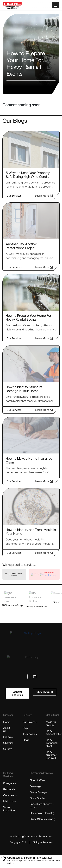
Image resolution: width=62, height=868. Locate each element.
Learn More (44, 196)
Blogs (26, 740)
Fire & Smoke (37, 798)
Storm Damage (38, 792)
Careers (8, 749)
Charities (8, 743)
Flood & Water (38, 780)
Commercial (10, 795)
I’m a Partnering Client (52, 743)
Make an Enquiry (51, 723)
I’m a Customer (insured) (51, 755)
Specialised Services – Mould (42, 806)
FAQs (25, 728)
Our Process (29, 722)
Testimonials (30, 734)
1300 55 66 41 (45, 692)
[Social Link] (27, 677)
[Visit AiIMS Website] (31, 850)
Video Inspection (9, 809)
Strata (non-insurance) (43, 819)
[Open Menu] (56, 5)
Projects (8, 737)
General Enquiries (17, 693)
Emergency (10, 783)
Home (7, 722)
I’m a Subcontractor (54, 732)
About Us (7, 729)
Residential (9, 789)
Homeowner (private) (42, 813)
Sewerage (35, 786)
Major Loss (9, 801)
